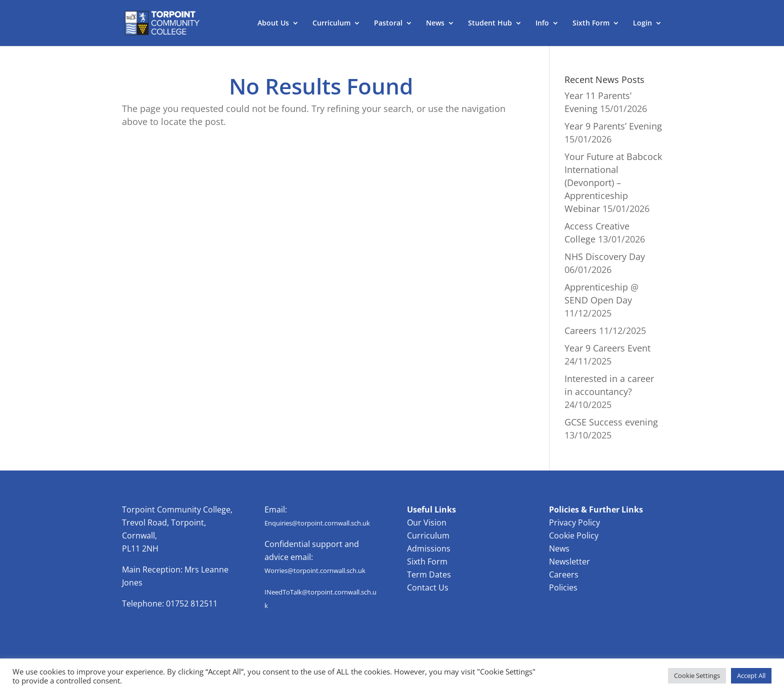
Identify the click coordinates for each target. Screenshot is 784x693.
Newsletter (569, 561)
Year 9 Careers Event (607, 348)
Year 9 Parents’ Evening (613, 126)
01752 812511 (192, 603)
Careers (580, 330)
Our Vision (427, 522)
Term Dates (429, 574)
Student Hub (490, 23)
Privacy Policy (574, 522)
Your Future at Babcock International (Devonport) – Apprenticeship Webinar (613, 182)
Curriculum (331, 23)
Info (542, 23)
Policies (563, 587)
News (435, 23)
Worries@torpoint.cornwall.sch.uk (315, 570)
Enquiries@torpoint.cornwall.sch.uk (317, 523)
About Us (273, 23)
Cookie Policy (574, 535)
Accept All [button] (751, 675)
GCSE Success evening (611, 422)
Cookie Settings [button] (697, 675)
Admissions (429, 548)
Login (642, 23)
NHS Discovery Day (605, 256)
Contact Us (428, 587)
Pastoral (388, 23)
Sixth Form (591, 23)
